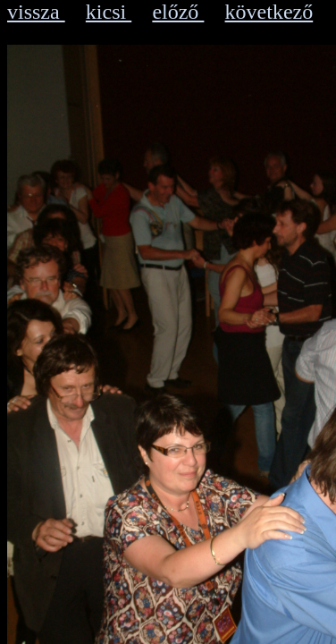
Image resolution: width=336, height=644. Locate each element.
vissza (36, 12)
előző (178, 12)
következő (269, 12)
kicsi (109, 12)
